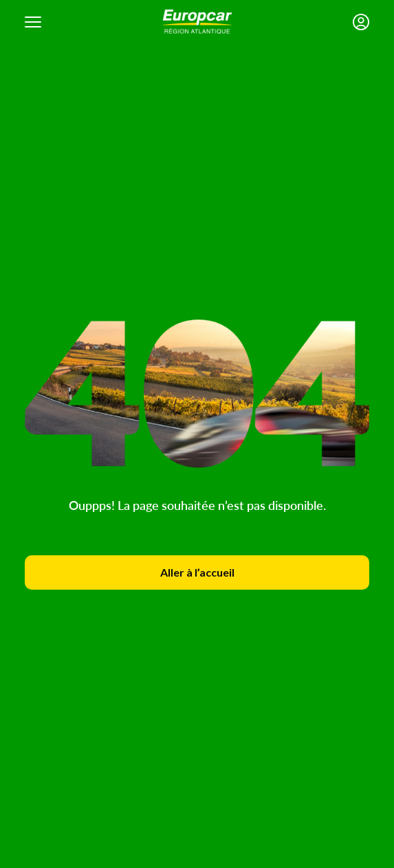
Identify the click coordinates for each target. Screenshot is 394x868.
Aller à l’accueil (197, 572)
